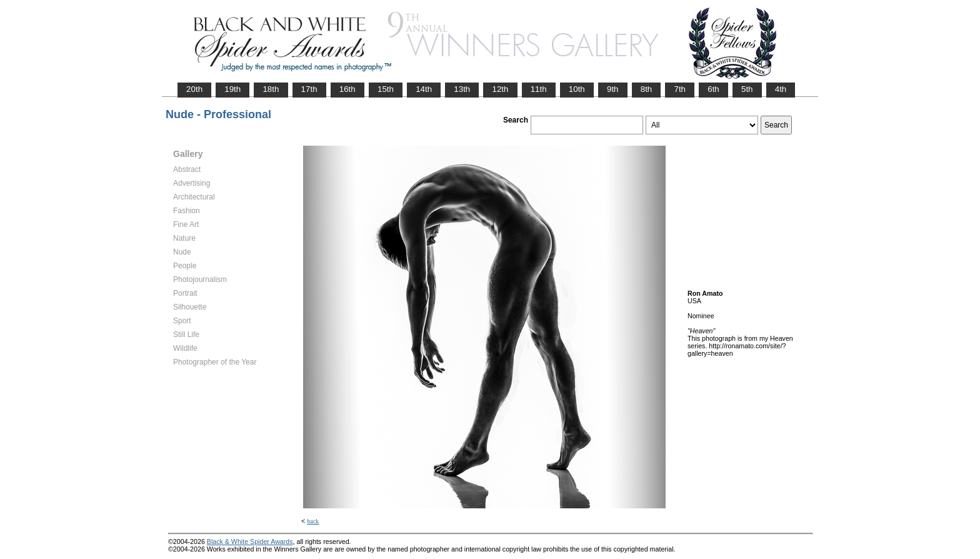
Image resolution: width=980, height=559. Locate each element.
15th (386, 89)
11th (539, 89)
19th (232, 89)
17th (309, 89)
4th (781, 89)
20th (194, 89)
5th (747, 89)
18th (271, 89)
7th (680, 89)
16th (347, 89)
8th (647, 89)
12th (500, 89)
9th (613, 89)
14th (424, 89)
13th (462, 89)
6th (713, 89)
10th (577, 89)
